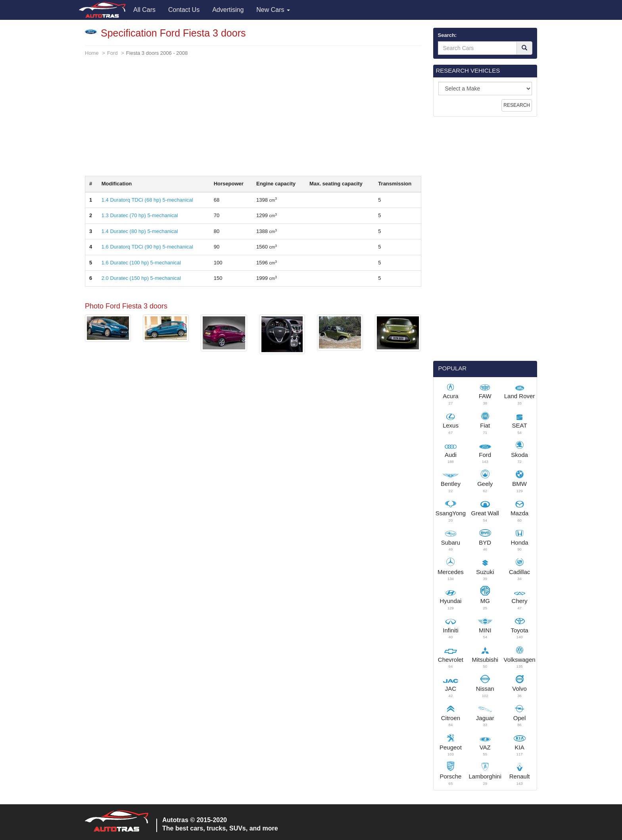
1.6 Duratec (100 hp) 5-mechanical (141, 263)
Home (92, 53)
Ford (112, 53)
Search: (447, 35)
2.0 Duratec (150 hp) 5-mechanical (141, 278)
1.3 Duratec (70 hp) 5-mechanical (140, 215)
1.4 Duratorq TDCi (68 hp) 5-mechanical (147, 200)
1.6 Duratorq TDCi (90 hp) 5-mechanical (147, 247)
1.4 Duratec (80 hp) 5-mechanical (140, 231)
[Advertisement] (253, 120)
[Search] (524, 48)
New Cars (273, 10)
